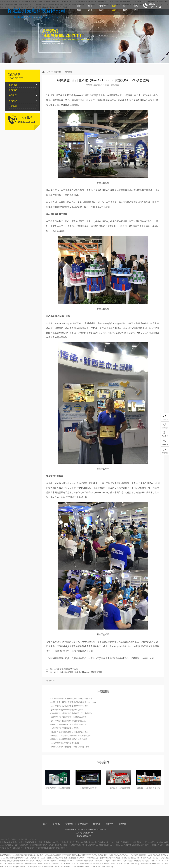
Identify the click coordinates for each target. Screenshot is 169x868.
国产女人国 (148, 858)
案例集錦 (79, 8)
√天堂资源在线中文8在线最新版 (24, 855)
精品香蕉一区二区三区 (25, 867)
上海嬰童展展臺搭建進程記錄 (66, 669)
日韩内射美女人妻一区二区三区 (111, 864)
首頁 (48, 72)
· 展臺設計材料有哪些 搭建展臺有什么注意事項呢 (70, 736)
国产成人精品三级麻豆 (63, 867)
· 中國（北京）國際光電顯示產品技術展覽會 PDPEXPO (73, 702)
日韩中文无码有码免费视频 (111, 858)
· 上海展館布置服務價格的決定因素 (65, 743)
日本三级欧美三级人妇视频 (58, 858)
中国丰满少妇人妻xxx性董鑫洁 (101, 867)
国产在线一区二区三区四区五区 (48, 855)
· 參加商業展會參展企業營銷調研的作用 (66, 710)
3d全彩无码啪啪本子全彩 (34, 864)
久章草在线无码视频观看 (81, 867)
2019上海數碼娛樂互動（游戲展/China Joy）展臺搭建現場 (78, 672)
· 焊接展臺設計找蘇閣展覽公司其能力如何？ (68, 717)
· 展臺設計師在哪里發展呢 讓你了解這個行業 (69, 739)
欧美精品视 (31, 861)
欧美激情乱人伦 (23, 858)
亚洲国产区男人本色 (155, 855)
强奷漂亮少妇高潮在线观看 (89, 864)
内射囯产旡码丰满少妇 (103, 861)
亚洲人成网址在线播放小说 (121, 861)
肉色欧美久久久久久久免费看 (46, 861)
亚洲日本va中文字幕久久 (88, 855)
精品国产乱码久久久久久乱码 (119, 855)
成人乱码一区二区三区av (70, 864)
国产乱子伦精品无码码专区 (16, 861)
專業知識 (13, 101)
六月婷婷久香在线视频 (139, 855)
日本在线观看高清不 (93, 858)
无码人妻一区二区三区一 (38, 858)
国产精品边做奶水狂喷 (52, 864)
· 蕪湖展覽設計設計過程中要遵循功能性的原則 (69, 706)
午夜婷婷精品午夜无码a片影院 (150, 864)
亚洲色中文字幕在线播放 (141, 861)
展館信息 (13, 90)
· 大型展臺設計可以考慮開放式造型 (65, 728)
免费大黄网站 (103, 855)
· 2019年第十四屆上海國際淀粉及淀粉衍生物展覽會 (71, 699)
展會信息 (13, 85)
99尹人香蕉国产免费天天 (69, 855)
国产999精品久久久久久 (66, 861)
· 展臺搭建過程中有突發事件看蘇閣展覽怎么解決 (70, 747)
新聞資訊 (114, 8)
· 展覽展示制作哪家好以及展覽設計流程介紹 (68, 724)
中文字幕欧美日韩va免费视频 (13, 864)
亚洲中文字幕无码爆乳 (77, 858)
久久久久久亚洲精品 (131, 864)
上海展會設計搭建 (118, 788)
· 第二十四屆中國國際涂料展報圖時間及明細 (68, 721)
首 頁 (69, 8)
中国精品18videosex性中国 (44, 867)
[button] (96, 798)
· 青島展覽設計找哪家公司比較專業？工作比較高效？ (72, 713)
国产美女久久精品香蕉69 (85, 861)
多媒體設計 (102, 8)
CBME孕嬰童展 (95, 95)
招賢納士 (136, 8)
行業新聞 (13, 106)
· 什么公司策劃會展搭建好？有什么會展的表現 (69, 732)
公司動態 (68, 72)
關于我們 (125, 8)
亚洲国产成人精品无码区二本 (132, 858)
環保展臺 (90, 8)
